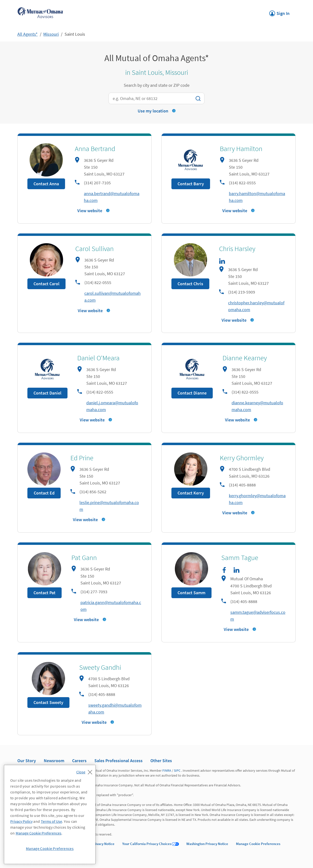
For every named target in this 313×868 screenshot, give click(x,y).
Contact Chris (190, 284)
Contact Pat (45, 593)
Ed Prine (82, 458)
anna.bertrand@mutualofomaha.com (112, 197)
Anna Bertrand (95, 149)
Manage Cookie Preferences (258, 844)
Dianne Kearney (245, 358)
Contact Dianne (192, 393)
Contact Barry (191, 184)
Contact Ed (44, 493)
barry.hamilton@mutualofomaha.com (257, 197)
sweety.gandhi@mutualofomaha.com (115, 709)
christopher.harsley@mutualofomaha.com (256, 306)
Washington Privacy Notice (207, 844)
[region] (50, 814)
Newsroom (54, 761)
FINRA (167, 770)
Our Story (27, 761)
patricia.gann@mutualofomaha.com (111, 606)
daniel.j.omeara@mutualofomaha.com (112, 406)
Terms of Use (51, 821)
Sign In (279, 12)
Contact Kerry (191, 493)
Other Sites (161, 761)
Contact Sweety (48, 702)
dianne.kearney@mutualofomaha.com (257, 406)
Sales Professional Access (118, 761)
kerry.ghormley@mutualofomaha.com (257, 499)
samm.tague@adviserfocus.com (258, 616)
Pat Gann (84, 558)
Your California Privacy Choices (147, 844)
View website (90, 211)
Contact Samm (191, 593)
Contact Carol (46, 284)
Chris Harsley (237, 249)
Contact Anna (46, 184)
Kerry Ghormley (242, 458)
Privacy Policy (21, 821)
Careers (79, 761)
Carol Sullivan (95, 249)
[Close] (85, 771)
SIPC (177, 770)
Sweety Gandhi (100, 667)
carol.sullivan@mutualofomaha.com (112, 297)
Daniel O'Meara (98, 358)
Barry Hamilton (241, 149)
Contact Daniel (47, 393)
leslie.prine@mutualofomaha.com (109, 506)
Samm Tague (240, 558)
